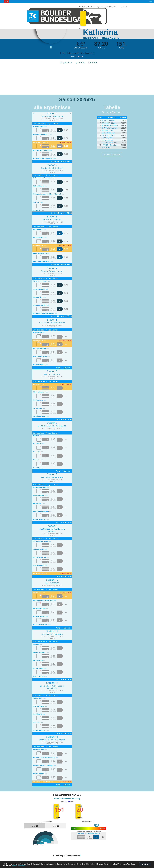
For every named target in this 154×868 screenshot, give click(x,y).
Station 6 (52, 371)
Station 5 (52, 320)
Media (123, 7)
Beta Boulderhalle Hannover (52, 323)
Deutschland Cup (111, 7)
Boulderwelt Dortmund (52, 116)
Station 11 (52, 631)
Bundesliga (83, 7)
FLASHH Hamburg (52, 374)
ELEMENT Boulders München (52, 740)
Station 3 (52, 216)
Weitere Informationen (19, 867)
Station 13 (52, 737)
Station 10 (52, 580)
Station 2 (52, 165)
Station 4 (52, 268)
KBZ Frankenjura (52, 583)
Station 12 (52, 683)
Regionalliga (96, 7)
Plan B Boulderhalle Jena (52, 477)
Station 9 (52, 526)
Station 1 (52, 113)
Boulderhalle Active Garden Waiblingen (52, 687)
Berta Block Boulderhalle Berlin (52, 426)
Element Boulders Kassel (52, 271)
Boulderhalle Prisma (52, 220)
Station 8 (52, 474)
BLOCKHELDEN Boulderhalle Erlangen (52, 530)
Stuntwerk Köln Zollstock (52, 168)
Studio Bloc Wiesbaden (52, 634)
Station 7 (52, 423)
